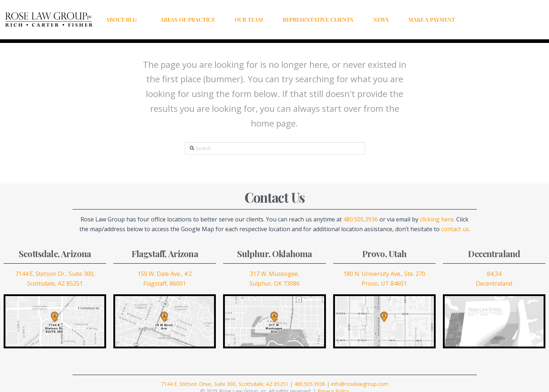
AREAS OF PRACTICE (188, 19)
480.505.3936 (361, 219)
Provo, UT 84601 (384, 283)
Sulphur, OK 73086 (274, 283)
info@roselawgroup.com (360, 384)
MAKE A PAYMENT (432, 19)
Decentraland (494, 283)
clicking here (437, 219)
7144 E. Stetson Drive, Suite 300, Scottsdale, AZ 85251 (225, 384)
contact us (455, 229)
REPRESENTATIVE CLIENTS (318, 19)
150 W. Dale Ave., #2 (165, 274)
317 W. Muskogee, (274, 274)
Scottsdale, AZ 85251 (55, 283)
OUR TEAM (249, 19)
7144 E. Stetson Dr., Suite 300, (55, 274)
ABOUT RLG (123, 19)
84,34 (494, 274)
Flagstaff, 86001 (165, 283)
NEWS (381, 19)
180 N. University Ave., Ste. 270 (384, 274)
